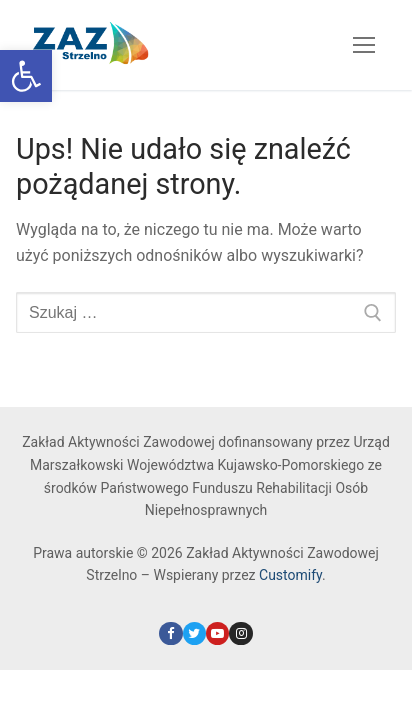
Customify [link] (290, 575)
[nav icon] (364, 45)
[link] (26, 76)
